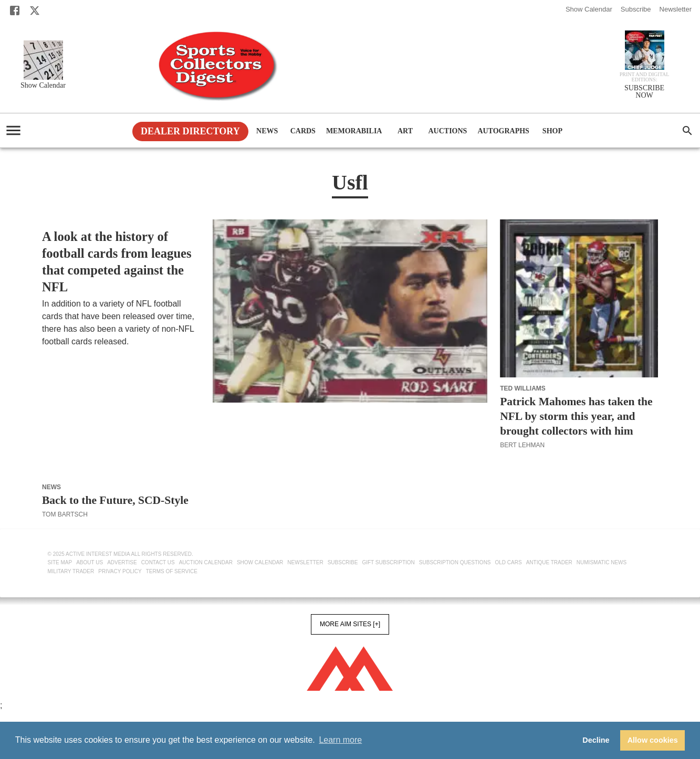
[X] (35, 10)
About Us (90, 562)
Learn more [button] (340, 740)
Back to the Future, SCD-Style (115, 500)
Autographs (503, 131)
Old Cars (509, 562)
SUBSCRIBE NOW (644, 92)
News (267, 131)
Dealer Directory (190, 131)
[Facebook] (15, 10)
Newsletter (676, 9)
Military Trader (71, 571)
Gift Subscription (388, 562)
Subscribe (636, 9)
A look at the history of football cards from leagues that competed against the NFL (117, 262)
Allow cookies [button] (653, 740)
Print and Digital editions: (645, 77)
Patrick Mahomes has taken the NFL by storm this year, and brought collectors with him (576, 416)
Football (59, 224)
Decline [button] (596, 740)
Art (405, 131)
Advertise (122, 562)
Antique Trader (549, 562)
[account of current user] (13, 130)
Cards (303, 131)
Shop (552, 131)
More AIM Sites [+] (350, 624)
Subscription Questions (455, 562)
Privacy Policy (120, 571)
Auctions (447, 131)
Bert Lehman (64, 354)
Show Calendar (589, 9)
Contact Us (158, 562)
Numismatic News (602, 562)
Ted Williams (523, 388)
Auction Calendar (206, 562)
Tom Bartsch (65, 514)
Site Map (60, 562)
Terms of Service (172, 571)
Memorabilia (354, 131)
